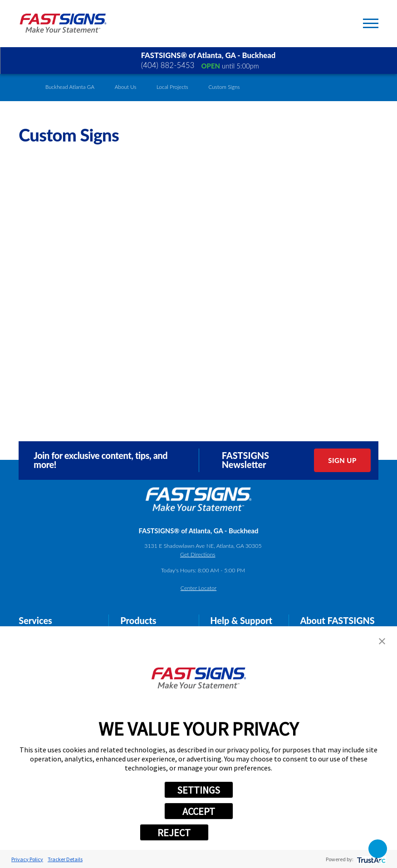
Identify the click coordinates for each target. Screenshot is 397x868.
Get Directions (198, 554)
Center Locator (198, 588)
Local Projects (172, 87)
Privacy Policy (27, 859)
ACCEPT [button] (199, 811)
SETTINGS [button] (198, 790)
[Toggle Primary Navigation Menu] (371, 23)
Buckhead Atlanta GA (70, 87)
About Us (126, 87)
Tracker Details (65, 859)
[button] (382, 641)
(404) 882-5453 (168, 65)
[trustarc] (370, 859)
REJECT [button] (174, 833)
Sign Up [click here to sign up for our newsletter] (342, 460)
